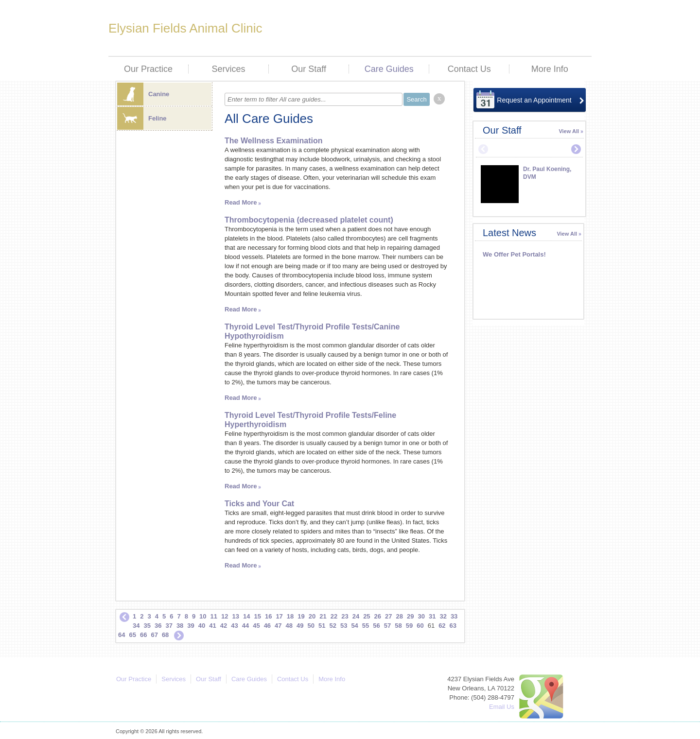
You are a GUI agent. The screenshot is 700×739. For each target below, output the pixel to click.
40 (202, 626)
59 (409, 626)
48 (289, 626)
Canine (143, 94)
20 (312, 616)
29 (410, 616)
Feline (142, 118)
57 (387, 626)
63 (453, 626)
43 (234, 626)
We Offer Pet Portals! (514, 254)
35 (147, 626)
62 (442, 626)
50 (311, 626)
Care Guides (389, 69)
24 (356, 616)
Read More (241, 202)
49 (300, 626)
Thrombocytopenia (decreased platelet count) (309, 220)
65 (132, 635)
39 (191, 626)
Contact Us (469, 69)
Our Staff (309, 69)
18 (290, 616)
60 (420, 626)
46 (267, 626)
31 (432, 616)
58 (398, 626)
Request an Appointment (534, 100)
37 (169, 626)
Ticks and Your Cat (259, 504)
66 (143, 635)
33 (454, 616)
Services (229, 69)
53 (344, 626)
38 (180, 626)
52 (332, 626)
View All (569, 131)
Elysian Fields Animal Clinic (185, 28)
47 (278, 626)
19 (301, 616)
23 (345, 616)
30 (421, 616)
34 (136, 626)
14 (246, 616)
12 (225, 616)
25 (367, 616)
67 (154, 635)
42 (224, 626)
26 (378, 616)
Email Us (502, 707)
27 (388, 616)
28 (400, 616)
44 (245, 626)
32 (443, 616)
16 (268, 616)
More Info (550, 69)
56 (376, 626)
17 (279, 616)
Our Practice (148, 69)
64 (122, 635)
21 (323, 616)
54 (354, 626)
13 (236, 616)
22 (334, 616)
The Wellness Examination (274, 141)
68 (165, 635)
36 (158, 626)
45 (256, 626)
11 (214, 616)
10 (203, 616)
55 (366, 626)
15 (257, 616)
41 (212, 626)
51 (322, 626)
